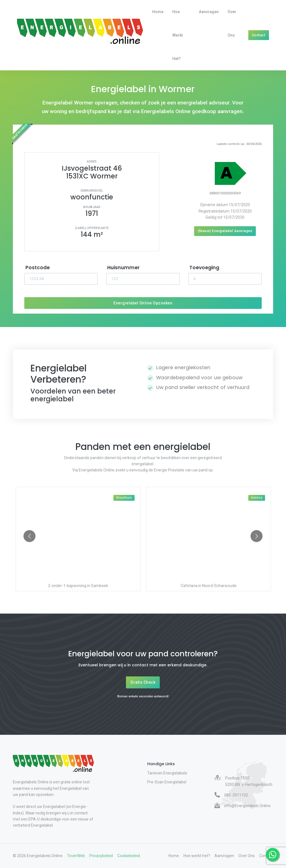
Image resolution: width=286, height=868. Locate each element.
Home (158, 12)
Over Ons (232, 23)
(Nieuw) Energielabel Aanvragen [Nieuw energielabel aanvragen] (225, 231)
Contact (259, 35)
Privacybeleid (101, 856)
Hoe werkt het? (177, 35)
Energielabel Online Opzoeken (143, 303)
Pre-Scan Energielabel (167, 782)
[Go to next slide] (257, 536)
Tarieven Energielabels (167, 773)
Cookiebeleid (129, 856)
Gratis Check (143, 682)
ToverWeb (76, 856)
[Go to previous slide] (29, 536)
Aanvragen (209, 12)
